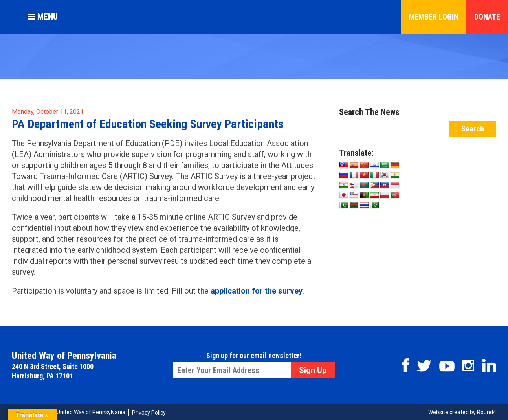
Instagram (468, 365)
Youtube (447, 366)
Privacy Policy (149, 413)
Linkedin (489, 365)
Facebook (405, 365)
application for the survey (257, 291)
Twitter (424, 366)
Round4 (487, 412)
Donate (487, 17)
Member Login (434, 17)
